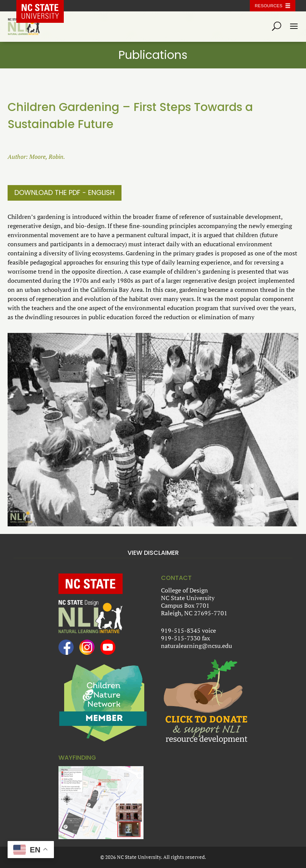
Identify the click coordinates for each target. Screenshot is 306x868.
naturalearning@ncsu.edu (196, 646)
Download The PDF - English (65, 192)
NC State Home (46, 6)
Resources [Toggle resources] (269, 6)
